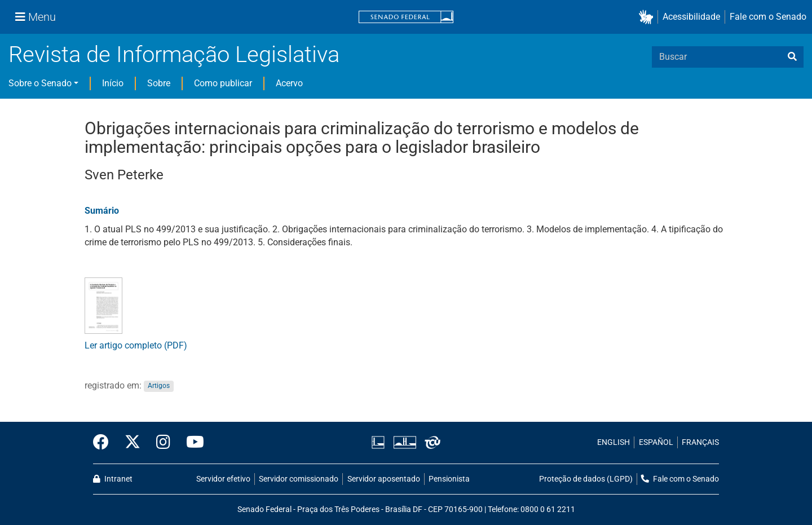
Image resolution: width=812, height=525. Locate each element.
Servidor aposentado (384, 479)
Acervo (289, 83)
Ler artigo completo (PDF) (136, 345)
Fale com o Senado (768, 17)
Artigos (159, 386)
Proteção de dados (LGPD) (586, 479)
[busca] (792, 57)
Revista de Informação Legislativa (174, 54)
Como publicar (223, 83)
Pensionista (449, 479)
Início (113, 83)
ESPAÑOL (656, 442)
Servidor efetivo (223, 479)
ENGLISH (614, 442)
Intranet (113, 479)
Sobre (159, 83)
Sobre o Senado (40, 83)
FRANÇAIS (700, 442)
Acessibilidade (691, 17)
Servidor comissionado (299, 479)
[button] (648, 17)
